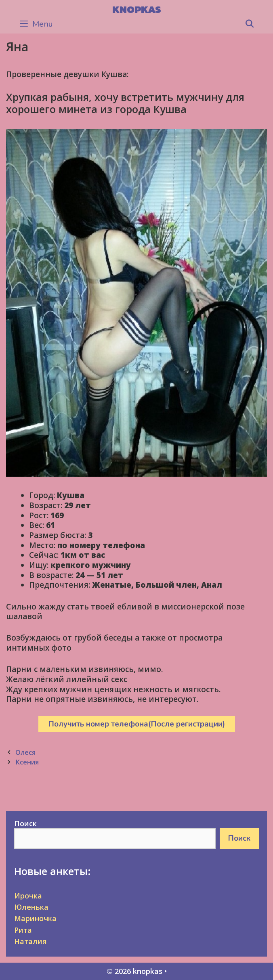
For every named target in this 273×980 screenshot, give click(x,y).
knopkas (137, 9)
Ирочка (28, 896)
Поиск (25, 823)
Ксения (27, 762)
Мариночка (35, 918)
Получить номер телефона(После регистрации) (137, 724)
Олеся (25, 752)
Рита (23, 930)
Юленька (31, 907)
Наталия (30, 941)
